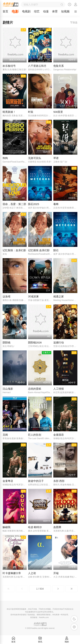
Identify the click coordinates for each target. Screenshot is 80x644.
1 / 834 (40, 589)
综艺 (37, 11)
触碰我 (7, 527)
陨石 (56, 250)
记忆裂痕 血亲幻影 (39, 250)
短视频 (65, 11)
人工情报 (59, 389)
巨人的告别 (35, 435)
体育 (55, 11)
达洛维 (7, 296)
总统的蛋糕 (35, 389)
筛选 (74, 22)
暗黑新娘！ (9, 112)
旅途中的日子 (36, 481)
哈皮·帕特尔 (35, 527)
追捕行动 (59, 342)
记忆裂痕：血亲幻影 (14, 250)
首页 (5, 11)
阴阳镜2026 (35, 342)
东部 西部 (59, 481)
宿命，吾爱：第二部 (14, 204)
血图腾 (57, 527)
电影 (15, 12)
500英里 (58, 112)
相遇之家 (59, 296)
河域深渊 (33, 296)
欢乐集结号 (9, 66)
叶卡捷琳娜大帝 (12, 573)
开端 (56, 573)
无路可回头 (35, 158)
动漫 (46, 11)
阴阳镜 (7, 342)
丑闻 (5, 435)
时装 (31, 112)
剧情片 (8, 22)
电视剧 (26, 11)
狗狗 (5, 158)
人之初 (32, 573)
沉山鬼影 (8, 389)
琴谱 (56, 158)
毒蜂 (56, 204)
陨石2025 (34, 204)
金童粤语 (8, 481)
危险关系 (59, 66)
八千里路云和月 (37, 66)
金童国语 (59, 435)
